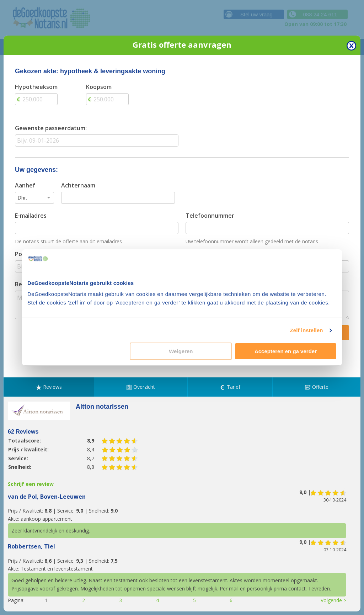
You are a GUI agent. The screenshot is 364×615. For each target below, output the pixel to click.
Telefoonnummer (210, 216)
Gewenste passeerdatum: (51, 128)
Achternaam (78, 185)
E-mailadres (31, 216)
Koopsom (99, 87)
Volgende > (333, 600)
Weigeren (181, 351)
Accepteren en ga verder (286, 351)
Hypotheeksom (36, 87)
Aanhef (25, 185)
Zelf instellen (306, 330)
